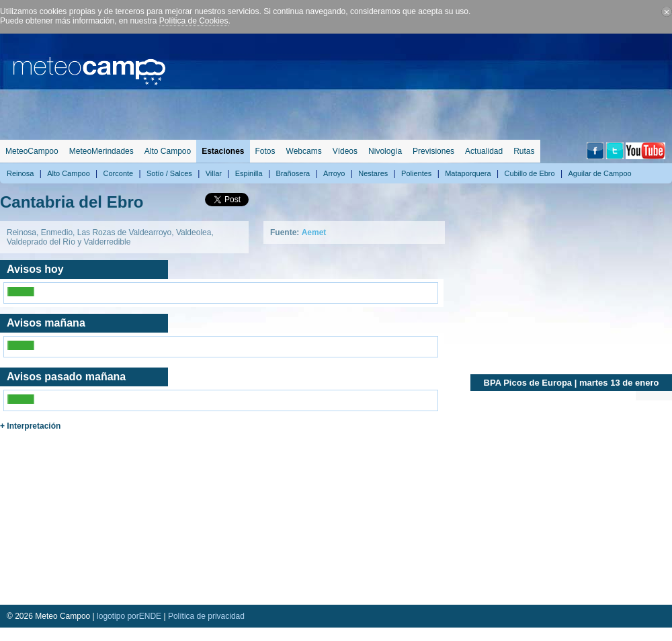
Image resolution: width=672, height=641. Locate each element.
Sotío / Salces (169, 173)
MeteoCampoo (32, 151)
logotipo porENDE (129, 616)
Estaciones (223, 151)
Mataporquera (468, 173)
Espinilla (249, 173)
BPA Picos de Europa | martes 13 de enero (572, 383)
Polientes (416, 173)
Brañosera (293, 173)
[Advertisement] (609, 84)
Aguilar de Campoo (599, 173)
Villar (214, 173)
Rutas (524, 151)
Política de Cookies (194, 21)
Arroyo (334, 173)
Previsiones (433, 151)
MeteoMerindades (101, 151)
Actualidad (484, 151)
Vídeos (345, 151)
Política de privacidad (206, 616)
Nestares (373, 173)
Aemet (314, 232)
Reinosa (20, 173)
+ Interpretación (30, 426)
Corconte (119, 173)
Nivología (385, 151)
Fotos (265, 151)
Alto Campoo (168, 151)
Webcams (304, 151)
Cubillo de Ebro (529, 173)
